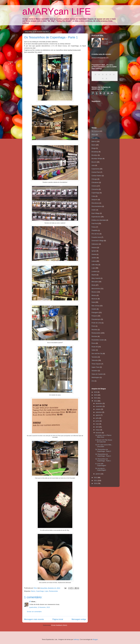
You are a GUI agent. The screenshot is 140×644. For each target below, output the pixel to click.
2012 (96, 478)
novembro (99, 406)
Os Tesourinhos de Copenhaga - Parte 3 (103, 450)
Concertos (95, 189)
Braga (94, 148)
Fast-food (95, 223)
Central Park (96, 172)
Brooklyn (95, 155)
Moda (93, 285)
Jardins (94, 258)
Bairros (94, 141)
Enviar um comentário (34, 612)
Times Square (96, 364)
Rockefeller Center (98, 340)
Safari (94, 350)
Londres (94, 271)
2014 (96, 398)
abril (97, 427)
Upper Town (96, 367)
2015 (96, 395)
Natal (93, 302)
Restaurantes (53, 591)
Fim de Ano (95, 234)
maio (98, 424)
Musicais (95, 299)
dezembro (99, 403)
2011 (96, 481)
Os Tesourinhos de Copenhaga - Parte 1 (103, 460)
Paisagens (95, 312)
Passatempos (96, 319)
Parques (94, 316)
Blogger (95, 639)
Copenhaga (40, 591)
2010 (96, 483)
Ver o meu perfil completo (107, 43)
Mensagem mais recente (34, 619)
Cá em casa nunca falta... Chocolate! (104, 446)
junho (98, 421)
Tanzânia (95, 357)
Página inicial (58, 619)
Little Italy (95, 265)
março (98, 430)
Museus (94, 292)
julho (98, 418)
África (93, 135)
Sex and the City (97, 353)
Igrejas (94, 251)
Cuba (93, 196)
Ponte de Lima (96, 323)
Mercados (95, 282)
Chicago (94, 179)
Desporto (95, 200)
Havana (94, 248)
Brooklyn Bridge (97, 159)
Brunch (94, 162)
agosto (98, 415)
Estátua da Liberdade (99, 220)
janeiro (98, 474)
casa (93, 165)
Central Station (97, 176)
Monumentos (96, 289)
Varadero (95, 371)
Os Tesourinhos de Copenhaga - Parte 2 (103, 455)
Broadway (95, 152)
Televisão (95, 360)
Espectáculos (96, 217)
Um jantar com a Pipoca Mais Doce (103, 436)
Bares (33, 591)
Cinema (94, 186)
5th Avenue (95, 131)
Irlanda (94, 254)
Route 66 (95, 347)
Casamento (95, 169)
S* (30, 602)
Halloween (95, 244)
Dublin (94, 210)
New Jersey (95, 306)
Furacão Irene (96, 237)
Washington (95, 377)
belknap (76, 639)
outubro (98, 409)
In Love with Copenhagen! (101, 465)
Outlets (94, 309)
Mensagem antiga (79, 619)
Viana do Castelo (97, 374)
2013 (96, 401)
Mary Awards (96, 278)
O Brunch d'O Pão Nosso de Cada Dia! (104, 441)
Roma (94, 343)
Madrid (94, 275)
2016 (96, 392)
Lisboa (94, 261)
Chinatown (95, 182)
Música (94, 295)
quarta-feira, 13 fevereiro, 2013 (40, 607)
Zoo (93, 381)
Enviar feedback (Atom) (59, 625)
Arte (93, 138)
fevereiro (99, 433)
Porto (93, 326)
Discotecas (95, 203)
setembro (99, 412)
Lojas (46, 591)
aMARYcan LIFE (57, 11)
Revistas (94, 336)
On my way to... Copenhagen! (101, 469)
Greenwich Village (98, 241)
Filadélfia (95, 230)
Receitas (95, 330)
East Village (95, 213)
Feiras (94, 227)
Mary (106, 39)
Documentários (97, 206)
